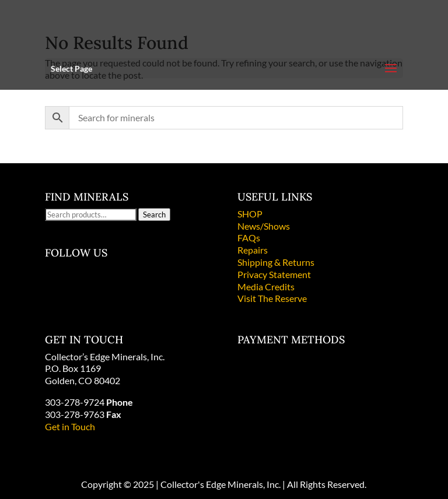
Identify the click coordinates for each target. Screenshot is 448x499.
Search (154, 215)
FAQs (249, 238)
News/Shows (264, 226)
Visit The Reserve (272, 298)
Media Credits (266, 287)
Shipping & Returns (276, 262)
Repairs (253, 250)
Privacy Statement (274, 274)
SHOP (250, 214)
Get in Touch (70, 426)
